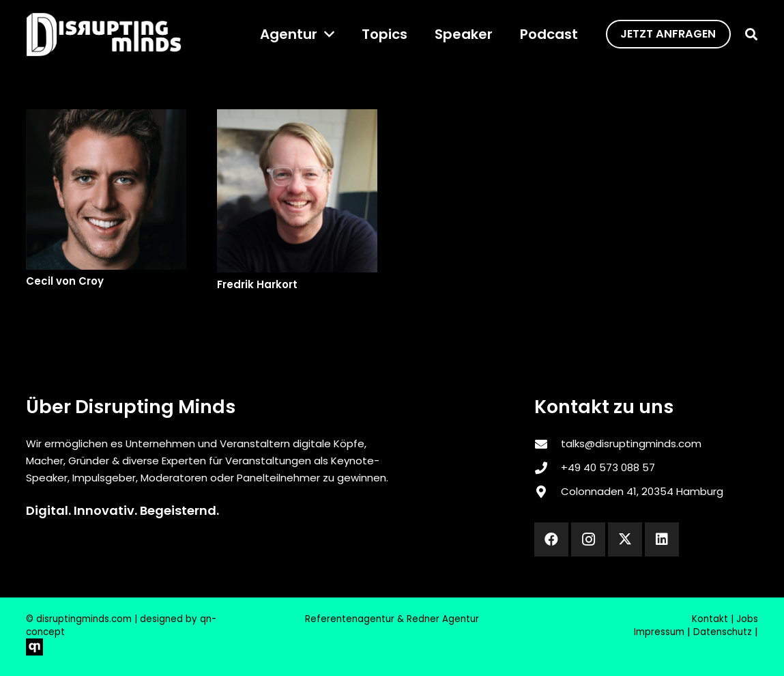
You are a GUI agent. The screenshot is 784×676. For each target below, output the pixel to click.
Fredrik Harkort (257, 284)
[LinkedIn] (662, 539)
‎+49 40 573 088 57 (608, 467)
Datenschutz (723, 632)
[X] (625, 539)
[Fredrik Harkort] (296, 191)
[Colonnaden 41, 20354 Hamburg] (547, 492)
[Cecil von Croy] (106, 189)
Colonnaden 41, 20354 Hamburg (642, 491)
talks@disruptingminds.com (631, 443)
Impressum (659, 632)
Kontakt (710, 619)
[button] (326, 34)
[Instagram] (588, 539)
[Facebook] (551, 539)
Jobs (747, 619)
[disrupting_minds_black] (104, 34)
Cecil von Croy (65, 281)
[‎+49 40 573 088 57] (547, 468)
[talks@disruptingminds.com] (547, 444)
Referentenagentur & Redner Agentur (392, 619)
